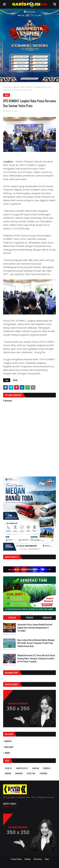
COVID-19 (8, 768)
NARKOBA (19, 773)
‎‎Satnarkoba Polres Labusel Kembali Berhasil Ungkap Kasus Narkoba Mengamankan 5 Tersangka (35, 627)
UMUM (16, 87)
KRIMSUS (47, 768)
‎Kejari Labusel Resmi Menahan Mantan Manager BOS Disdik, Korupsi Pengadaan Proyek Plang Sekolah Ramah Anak (36, 643)
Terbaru (29, 617)
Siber (47, 859)
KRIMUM (8, 773)
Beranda (7, 87)
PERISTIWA (31, 773)
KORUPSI (8, 741)
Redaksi (28, 859)
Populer (12, 617)
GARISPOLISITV (22, 768)
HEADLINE (36, 768)
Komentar (47, 617)
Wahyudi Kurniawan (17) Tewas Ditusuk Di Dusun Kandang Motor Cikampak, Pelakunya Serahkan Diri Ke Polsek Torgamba (36, 658)
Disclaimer (38, 859)
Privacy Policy (16, 859)
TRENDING (43, 773)
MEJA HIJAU (9, 747)
